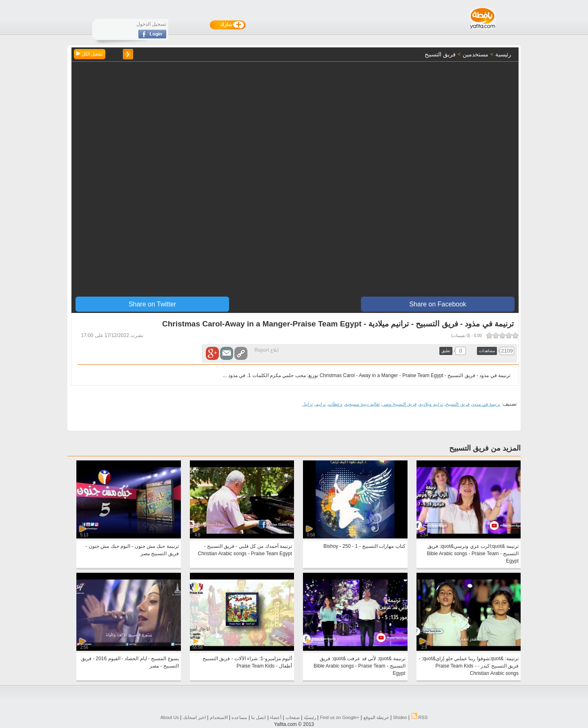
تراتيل (307, 404)
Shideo (400, 717)
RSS (420, 717)
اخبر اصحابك (194, 717)
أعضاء (276, 717)
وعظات (335, 404)
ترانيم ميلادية (431, 404)
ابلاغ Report (266, 350)
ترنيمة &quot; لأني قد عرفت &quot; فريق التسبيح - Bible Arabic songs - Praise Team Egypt (360, 666)
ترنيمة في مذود (486, 404)
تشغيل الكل (90, 54)
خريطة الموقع (376, 717)
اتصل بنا (258, 717)
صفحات (293, 717)
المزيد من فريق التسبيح (485, 448)
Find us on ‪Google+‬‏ (340, 717)
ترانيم (321, 404)
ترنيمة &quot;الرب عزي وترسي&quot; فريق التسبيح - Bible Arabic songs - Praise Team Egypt (473, 554)
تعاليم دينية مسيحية (362, 404)
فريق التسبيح (457, 404)
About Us (170, 717)
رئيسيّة (310, 717)
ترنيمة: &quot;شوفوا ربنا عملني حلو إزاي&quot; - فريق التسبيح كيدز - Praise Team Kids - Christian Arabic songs (469, 666)
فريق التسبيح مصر (400, 404)
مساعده (239, 717)
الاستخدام (219, 717)
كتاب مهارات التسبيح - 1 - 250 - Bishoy (364, 546)
